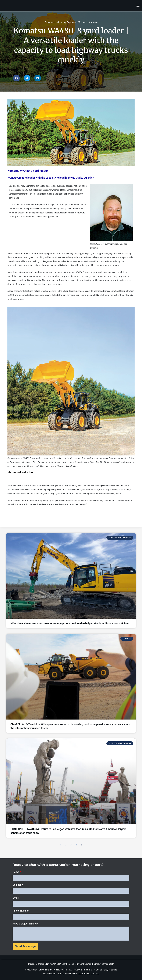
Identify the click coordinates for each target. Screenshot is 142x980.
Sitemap (113, 970)
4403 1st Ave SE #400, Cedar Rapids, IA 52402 (78, 974)
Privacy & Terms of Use (84, 970)
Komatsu (93, 22)
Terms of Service (101, 964)
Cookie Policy (102, 970)
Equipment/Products (77, 22)
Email (16, 898)
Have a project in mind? (25, 924)
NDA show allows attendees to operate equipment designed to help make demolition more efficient (70, 623)
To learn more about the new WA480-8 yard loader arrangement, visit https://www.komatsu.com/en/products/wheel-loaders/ (57, 514)
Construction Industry (55, 22)
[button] (138, 6)
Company (18, 885)
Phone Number (21, 911)
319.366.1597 (66, 970)
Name (16, 872)
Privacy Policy (82, 964)
